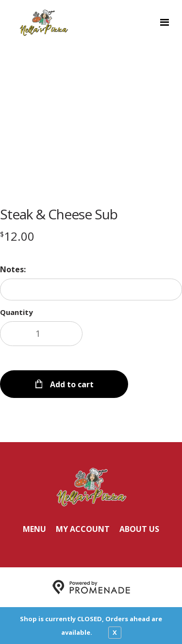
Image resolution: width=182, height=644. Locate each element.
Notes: (13, 269)
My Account (83, 529)
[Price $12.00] (17, 236)
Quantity (17, 312)
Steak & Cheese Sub (59, 214)
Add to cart (71, 384)
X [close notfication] (115, 632)
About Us (139, 529)
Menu (34, 529)
